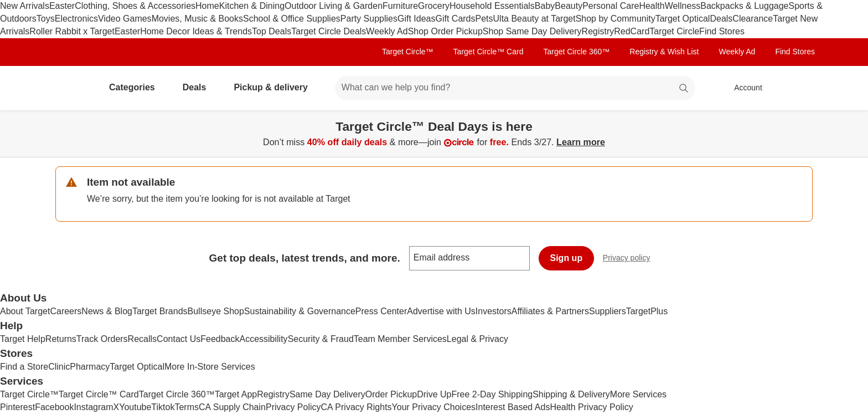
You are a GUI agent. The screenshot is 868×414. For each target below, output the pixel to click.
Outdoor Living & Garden (334, 6)
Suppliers (608, 311)
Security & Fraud (321, 339)
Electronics (76, 19)
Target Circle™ (408, 52)
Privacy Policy (293, 407)
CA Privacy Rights (356, 407)
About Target (25, 311)
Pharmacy (90, 367)
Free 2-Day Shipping (492, 394)
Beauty (569, 6)
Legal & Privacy (477, 339)
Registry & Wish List (664, 52)
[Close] (852, 123)
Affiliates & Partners (550, 311)
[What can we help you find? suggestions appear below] (515, 88)
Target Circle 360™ (576, 52)
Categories (136, 87)
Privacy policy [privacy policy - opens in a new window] (631, 259)
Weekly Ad (387, 31)
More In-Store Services (210, 367)
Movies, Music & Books (197, 19)
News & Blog (107, 311)
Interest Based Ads (513, 407)
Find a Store (24, 367)
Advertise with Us (441, 311)
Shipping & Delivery (571, 394)
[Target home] (71, 88)
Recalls (142, 339)
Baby (545, 6)
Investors (494, 311)
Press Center (381, 311)
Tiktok (163, 407)
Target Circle (674, 31)
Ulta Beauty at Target (534, 19)
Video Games (125, 19)
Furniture (400, 6)
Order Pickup (391, 394)
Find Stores (722, 31)
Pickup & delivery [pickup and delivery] (275, 87)
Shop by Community (616, 19)
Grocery (434, 6)
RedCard (632, 31)
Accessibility (263, 339)
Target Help (23, 339)
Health (652, 6)
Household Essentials (492, 6)
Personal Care (611, 6)
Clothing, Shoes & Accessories (135, 6)
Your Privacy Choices (434, 407)
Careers (66, 311)
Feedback (220, 339)
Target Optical (683, 19)
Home (207, 6)
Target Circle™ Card (489, 52)
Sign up (567, 258)
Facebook (54, 407)
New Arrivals (25, 6)
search (684, 88)
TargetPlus (647, 311)
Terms (187, 407)
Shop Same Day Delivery (532, 31)
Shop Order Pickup (445, 31)
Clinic (59, 367)
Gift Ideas (416, 19)
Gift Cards (455, 19)
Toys (46, 19)
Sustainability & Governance (300, 311)
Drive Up (434, 394)
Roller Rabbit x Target (72, 31)
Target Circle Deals (329, 31)
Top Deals (272, 31)
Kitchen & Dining (252, 6)
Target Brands (160, 311)
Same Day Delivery (327, 394)
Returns (61, 339)
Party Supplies (369, 19)
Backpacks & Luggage (744, 6)
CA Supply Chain (232, 407)
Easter (62, 6)
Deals (721, 19)
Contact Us (179, 339)
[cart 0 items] (798, 88)
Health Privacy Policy (591, 407)
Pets (484, 19)
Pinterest (17, 407)
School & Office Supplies (292, 19)
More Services (638, 394)
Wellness (683, 6)
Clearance (753, 19)
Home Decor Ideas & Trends (196, 31)
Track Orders (102, 339)
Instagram (93, 407)
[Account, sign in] (743, 88)
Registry (598, 31)
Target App (236, 394)
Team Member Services (400, 339)
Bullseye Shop (216, 311)
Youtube (135, 407)
